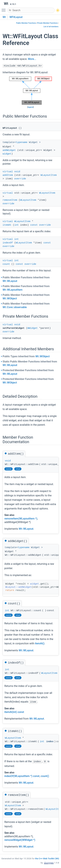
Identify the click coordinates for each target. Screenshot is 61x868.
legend (30, 107)
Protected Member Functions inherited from (28, 372)
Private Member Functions (47, 23)
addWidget (9, 150)
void (17, 172)
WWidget (33, 328)
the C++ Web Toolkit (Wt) (47, 859)
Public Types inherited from (26, 356)
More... (32, 59)
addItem (8, 175)
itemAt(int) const (14, 712)
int (16, 225)
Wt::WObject (10, 298)
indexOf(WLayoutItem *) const (22, 776)
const (34, 225)
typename (22, 142)
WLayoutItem (49, 175)
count (6, 264)
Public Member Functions (26, 23)
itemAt (7, 225)
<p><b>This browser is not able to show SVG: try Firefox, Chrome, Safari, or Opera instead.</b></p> (30, 91)
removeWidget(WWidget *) (20, 840)
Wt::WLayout (10, 281)
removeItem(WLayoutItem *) (21, 519)
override (20, 179)
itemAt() (40, 643)
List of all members (51, 27)
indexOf (8, 243)
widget (7, 154)
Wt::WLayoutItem (12, 290)
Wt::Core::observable (15, 307)
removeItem (10, 200)
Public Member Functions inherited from (26, 279)
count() (45, 776)
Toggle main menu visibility (4, 9)
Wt (4, 17)
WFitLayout (16, 17)
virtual (8, 172)
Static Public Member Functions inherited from (30, 363)
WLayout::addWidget (18, 587)
